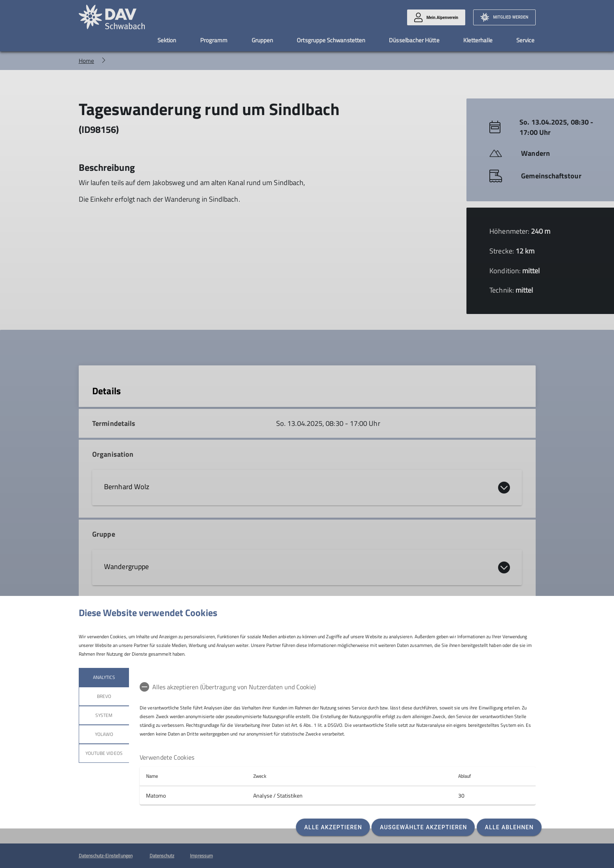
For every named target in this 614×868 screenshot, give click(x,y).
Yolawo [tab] (104, 734)
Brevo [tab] (104, 696)
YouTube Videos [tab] (104, 753)
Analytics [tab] (104, 677)
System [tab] (104, 715)
